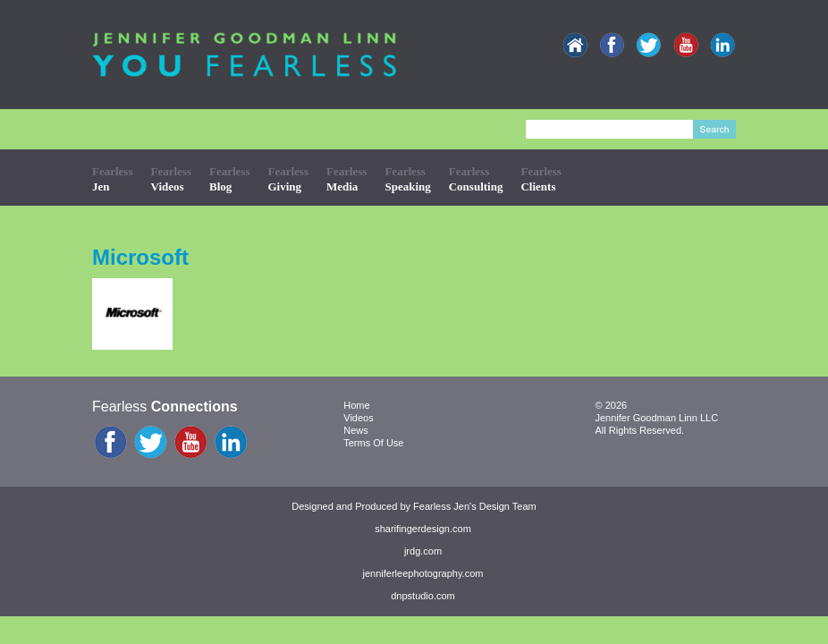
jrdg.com (423, 551)
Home (356, 405)
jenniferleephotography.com (423, 573)
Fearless (112, 178)
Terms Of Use (373, 443)
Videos (358, 418)
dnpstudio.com (423, 596)
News (356, 430)
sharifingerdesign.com (423, 529)
